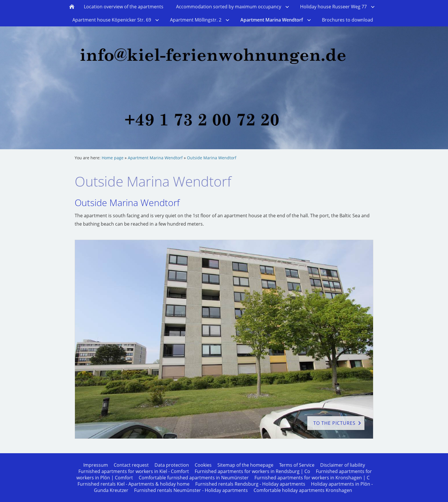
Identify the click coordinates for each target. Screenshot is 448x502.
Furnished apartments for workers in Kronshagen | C (312, 478)
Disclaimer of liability (343, 465)
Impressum (96, 465)
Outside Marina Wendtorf (212, 158)
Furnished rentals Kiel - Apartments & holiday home (134, 484)
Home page (113, 158)
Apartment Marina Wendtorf (155, 158)
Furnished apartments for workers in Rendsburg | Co (252, 471)
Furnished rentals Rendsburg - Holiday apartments (250, 484)
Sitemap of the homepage (245, 465)
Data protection (172, 465)
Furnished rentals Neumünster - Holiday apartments (191, 490)
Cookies (203, 465)
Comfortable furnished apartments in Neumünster (194, 478)
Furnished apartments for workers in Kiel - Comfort (134, 471)
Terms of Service (297, 465)
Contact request (131, 465)
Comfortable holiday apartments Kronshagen (303, 490)
